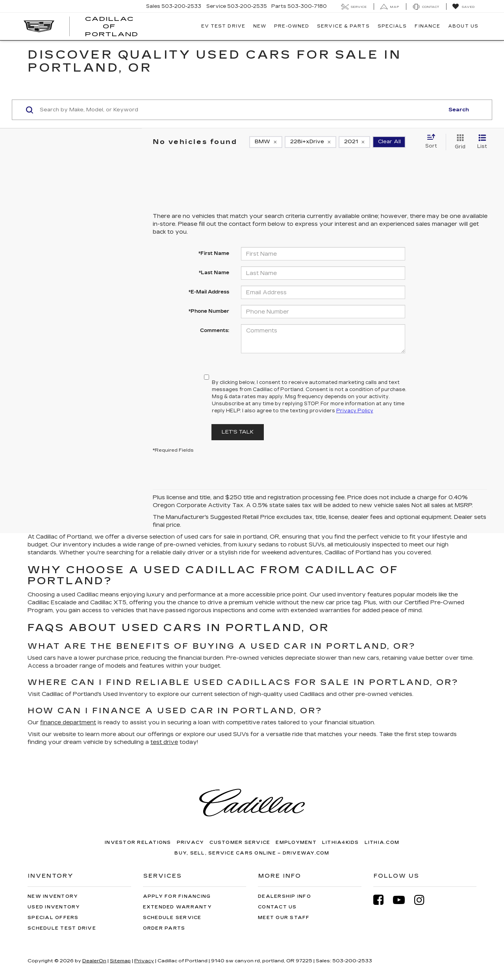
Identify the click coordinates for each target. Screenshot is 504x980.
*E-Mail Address (209, 292)
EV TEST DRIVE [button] (223, 26)
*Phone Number (209, 311)
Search (459, 110)
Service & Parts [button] (343, 26)
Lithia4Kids (341, 843)
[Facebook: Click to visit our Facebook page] (382, 900)
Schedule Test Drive (62, 928)
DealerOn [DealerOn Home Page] (94, 961)
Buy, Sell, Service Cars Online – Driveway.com (252, 853)
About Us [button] (463, 26)
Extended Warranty (177, 907)
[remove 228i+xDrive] (310, 142)
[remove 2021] (354, 142)
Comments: (215, 330)
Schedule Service (172, 918)
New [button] (260, 26)
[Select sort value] (434, 142)
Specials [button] (392, 26)
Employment (296, 843)
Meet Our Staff (284, 918)
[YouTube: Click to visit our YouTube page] (403, 900)
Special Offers (53, 918)
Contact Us (277, 907)
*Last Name (214, 273)
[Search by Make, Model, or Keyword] (241, 110)
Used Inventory (54, 907)
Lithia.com (382, 843)
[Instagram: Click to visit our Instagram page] (423, 900)
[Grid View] (459, 142)
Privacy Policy (355, 411)
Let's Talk (238, 432)
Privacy (191, 843)
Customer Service (240, 843)
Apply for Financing (177, 896)
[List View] (482, 142)
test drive (164, 742)
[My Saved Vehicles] (463, 7)
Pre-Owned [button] (292, 26)
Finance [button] (427, 26)
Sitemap (120, 961)
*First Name (214, 253)
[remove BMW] (266, 142)
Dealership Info (284, 896)
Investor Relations (138, 843)
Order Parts (164, 928)
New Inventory (53, 896)
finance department (68, 723)
